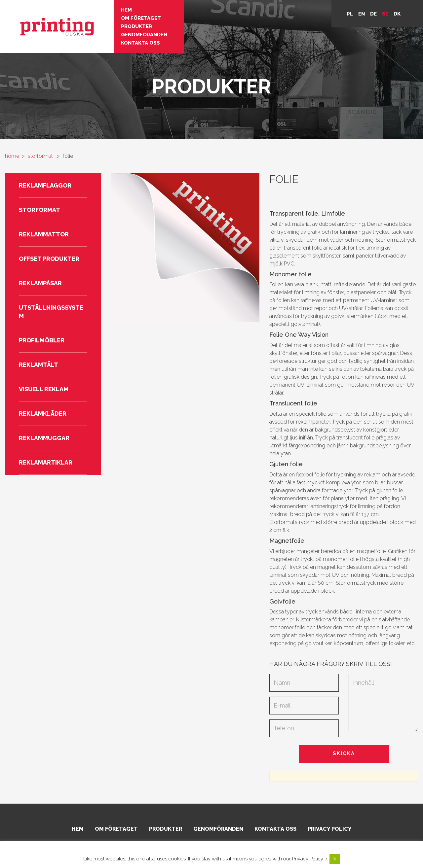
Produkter (136, 26)
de (373, 14)
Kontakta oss (140, 43)
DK (397, 14)
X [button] (335, 859)
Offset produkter (49, 259)
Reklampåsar (40, 283)
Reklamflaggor (45, 185)
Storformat (39, 210)
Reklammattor (44, 234)
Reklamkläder (43, 414)
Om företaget (141, 18)
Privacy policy (330, 829)
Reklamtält (38, 365)
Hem (126, 10)
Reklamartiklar (46, 462)
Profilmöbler (42, 340)
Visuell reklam (44, 389)
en (362, 14)
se (385, 14)
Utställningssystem (51, 312)
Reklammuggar (44, 438)
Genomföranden (144, 35)
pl (350, 14)
